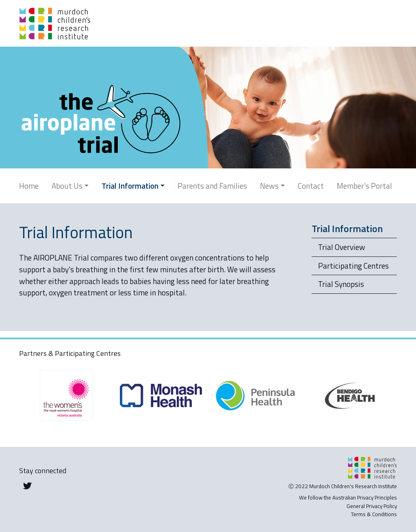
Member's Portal (364, 186)
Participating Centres (353, 266)
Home (29, 186)
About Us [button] (67, 186)
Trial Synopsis (341, 284)
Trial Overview (342, 247)
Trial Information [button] (130, 186)
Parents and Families (212, 186)
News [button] (269, 186)
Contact (311, 186)
